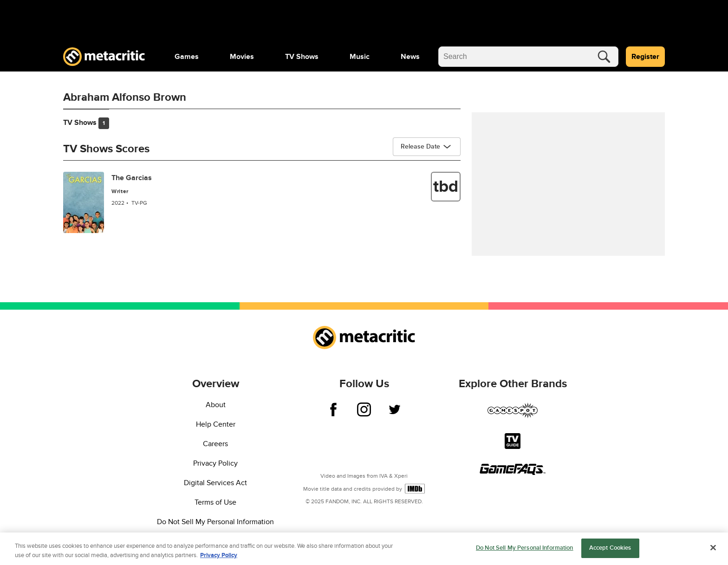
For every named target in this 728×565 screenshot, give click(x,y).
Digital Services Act (215, 483)
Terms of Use (215, 502)
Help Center (216, 424)
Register (645, 57)
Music (360, 57)
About (216, 405)
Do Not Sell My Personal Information (215, 522)
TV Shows (302, 57)
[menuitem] (187, 57)
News (410, 57)
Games (187, 57)
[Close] (713, 553)
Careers (215, 444)
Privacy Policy (215, 463)
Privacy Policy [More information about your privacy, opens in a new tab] (219, 561)
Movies (242, 57)
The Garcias (132, 178)
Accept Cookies (610, 553)
